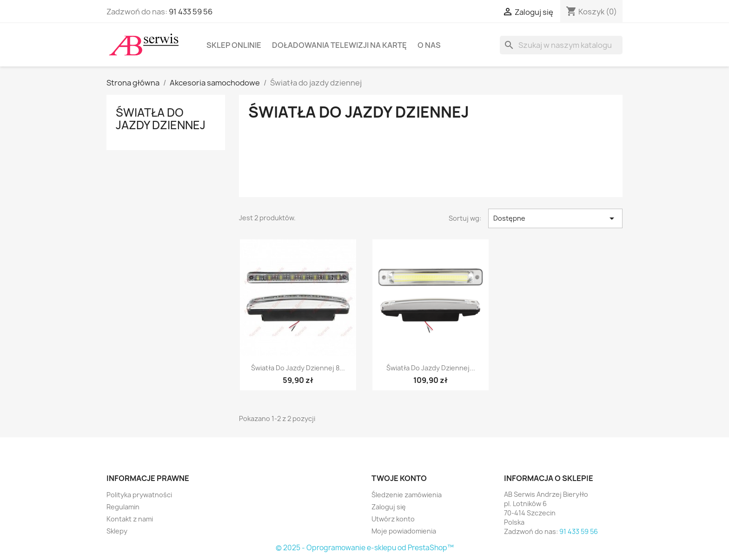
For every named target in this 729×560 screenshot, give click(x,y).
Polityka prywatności (139, 495)
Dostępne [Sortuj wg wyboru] (555, 218)
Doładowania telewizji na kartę (339, 45)
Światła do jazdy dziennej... (431, 368)
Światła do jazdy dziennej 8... (298, 368)
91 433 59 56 (191, 12)
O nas (429, 45)
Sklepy (117, 531)
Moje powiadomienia (404, 531)
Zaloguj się (389, 507)
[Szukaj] (561, 45)
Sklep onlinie (234, 45)
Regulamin (123, 507)
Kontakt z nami (130, 519)
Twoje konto (399, 478)
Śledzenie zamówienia (407, 495)
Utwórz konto (393, 519)
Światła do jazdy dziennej (161, 119)
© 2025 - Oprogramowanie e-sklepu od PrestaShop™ (365, 548)
